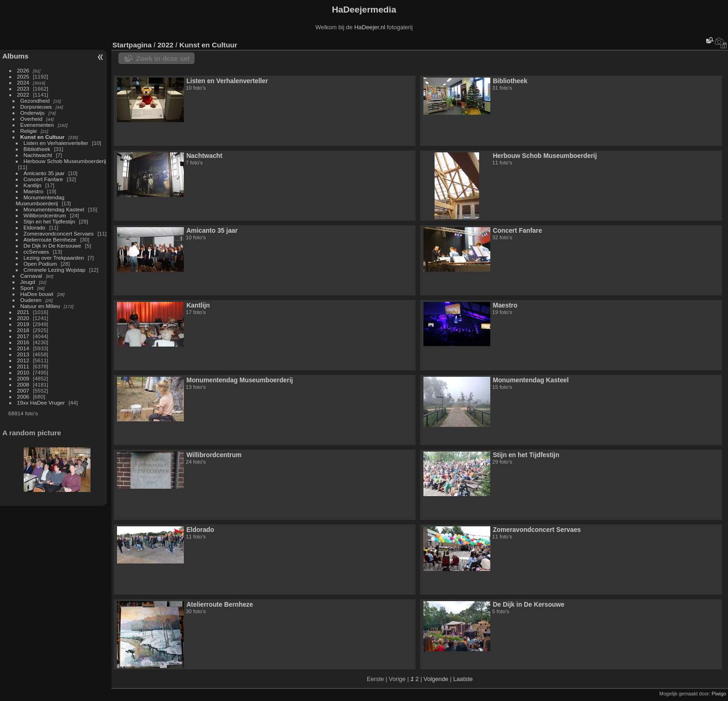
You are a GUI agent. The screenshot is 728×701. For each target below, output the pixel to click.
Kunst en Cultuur (42, 137)
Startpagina (132, 45)
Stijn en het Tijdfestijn (49, 221)
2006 (23, 396)
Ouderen (31, 300)
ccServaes (36, 252)
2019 (23, 324)
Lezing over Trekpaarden (54, 258)
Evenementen (37, 125)
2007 (23, 390)
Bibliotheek (37, 149)
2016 (23, 342)
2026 (23, 70)
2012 (23, 360)
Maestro (34, 191)
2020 (23, 318)
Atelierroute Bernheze (50, 239)
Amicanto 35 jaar (44, 173)
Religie (29, 131)
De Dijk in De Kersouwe (52, 246)
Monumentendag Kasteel (54, 209)
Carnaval (31, 276)
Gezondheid (35, 101)
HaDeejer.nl (370, 27)
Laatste (463, 679)
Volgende (436, 679)
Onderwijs (32, 113)
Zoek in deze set (163, 58)
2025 (23, 76)
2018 (23, 330)
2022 (23, 95)
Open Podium (40, 264)
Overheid (32, 119)
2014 (23, 348)
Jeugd (28, 282)
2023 (23, 88)
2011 (23, 366)
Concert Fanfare (43, 179)
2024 (23, 82)
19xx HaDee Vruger (41, 403)
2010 (23, 372)
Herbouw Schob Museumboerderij (65, 161)
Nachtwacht (38, 155)
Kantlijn (33, 185)
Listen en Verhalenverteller (56, 143)
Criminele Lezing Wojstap (55, 270)
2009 (23, 378)
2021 (23, 312)
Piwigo (719, 694)
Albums (15, 56)
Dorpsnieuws (36, 107)
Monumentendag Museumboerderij (40, 200)
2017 (23, 336)
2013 (23, 354)
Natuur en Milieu (40, 306)
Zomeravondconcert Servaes (59, 233)
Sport (27, 288)
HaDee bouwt (37, 294)
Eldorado (35, 227)
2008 (23, 384)
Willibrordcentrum (45, 215)
